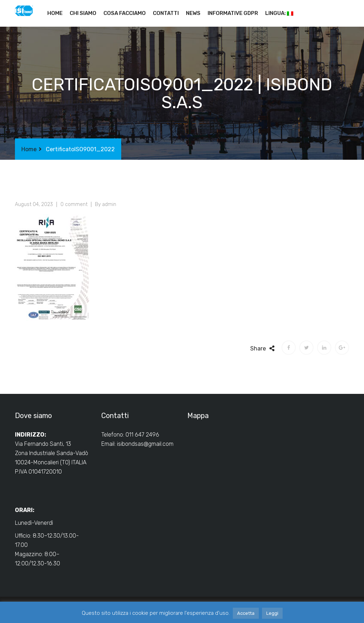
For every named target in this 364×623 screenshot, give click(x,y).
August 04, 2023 (34, 204)
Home (55, 13)
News (193, 13)
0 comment (74, 204)
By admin (106, 204)
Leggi (272, 613)
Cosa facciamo (125, 13)
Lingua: (279, 13)
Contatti (166, 13)
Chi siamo (83, 13)
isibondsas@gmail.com (145, 444)
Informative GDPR (233, 13)
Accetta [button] (246, 613)
